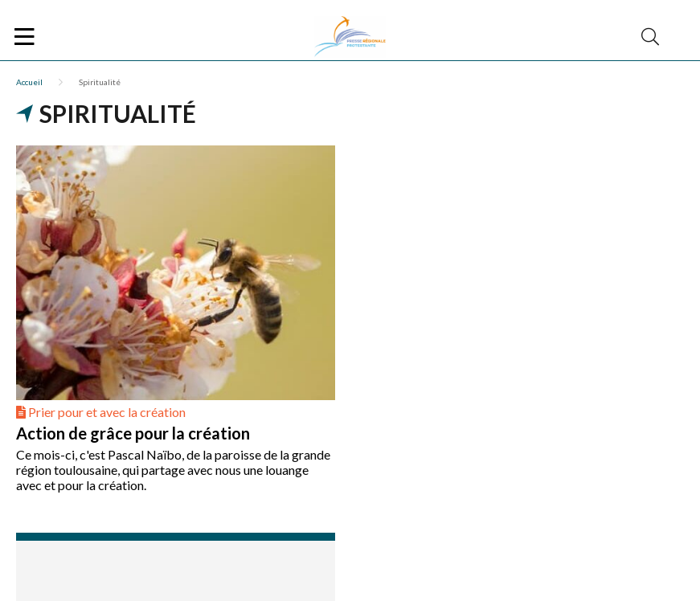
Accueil (29, 82)
